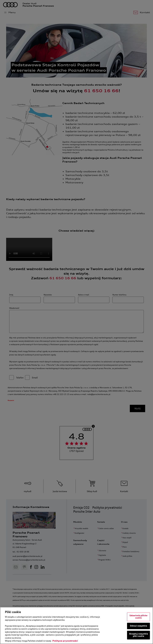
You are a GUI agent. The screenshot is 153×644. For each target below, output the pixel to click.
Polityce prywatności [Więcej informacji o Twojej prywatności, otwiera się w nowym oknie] (65, 641)
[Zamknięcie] (150, 626)
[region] (76, 626)
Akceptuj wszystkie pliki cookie (138, 635)
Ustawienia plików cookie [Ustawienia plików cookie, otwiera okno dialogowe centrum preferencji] (138, 617)
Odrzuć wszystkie (138, 626)
